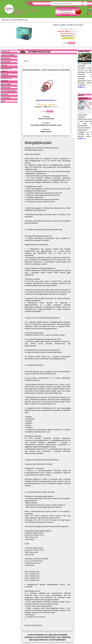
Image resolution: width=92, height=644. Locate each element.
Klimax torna (84, 52)
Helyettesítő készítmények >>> (46, 100)
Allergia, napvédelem (8, 55)
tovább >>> (81, 87)
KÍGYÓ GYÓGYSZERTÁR (15, 20)
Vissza (26, 61)
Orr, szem (4, 65)
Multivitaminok (6, 58)
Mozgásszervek (6, 62)
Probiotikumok (6, 88)
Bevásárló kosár (66, 10)
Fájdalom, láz (5, 52)
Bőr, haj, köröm (6, 84)
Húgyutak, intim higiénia (8, 91)
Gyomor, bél (5, 75)
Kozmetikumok (6, 98)
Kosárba (71, 43)
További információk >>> (68, 36)
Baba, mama (5, 94)
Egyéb (3, 101)
